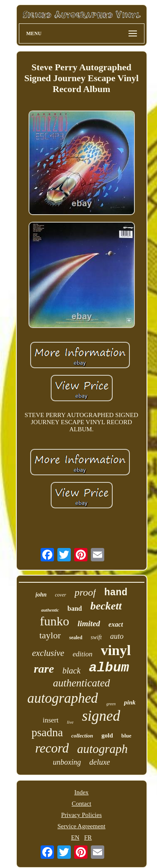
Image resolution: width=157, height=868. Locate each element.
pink (130, 702)
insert (51, 720)
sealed (76, 638)
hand (116, 593)
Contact (81, 804)
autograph (102, 749)
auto (117, 636)
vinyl (116, 650)
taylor (50, 635)
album (109, 668)
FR (88, 837)
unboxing (67, 762)
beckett (106, 606)
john (41, 595)
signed (101, 716)
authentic (50, 610)
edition (82, 654)
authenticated (81, 683)
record (52, 748)
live (70, 722)
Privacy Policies (81, 815)
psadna (47, 732)
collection (82, 736)
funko (54, 621)
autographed (63, 698)
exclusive (48, 653)
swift (96, 637)
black (71, 671)
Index (81, 792)
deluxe (100, 762)
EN (75, 837)
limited (89, 623)
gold (107, 735)
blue (126, 736)
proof (85, 592)
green (111, 704)
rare (44, 669)
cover (60, 595)
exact (116, 624)
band (75, 608)
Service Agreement (81, 826)
